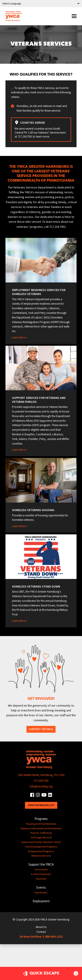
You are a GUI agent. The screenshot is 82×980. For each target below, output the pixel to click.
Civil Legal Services (41, 837)
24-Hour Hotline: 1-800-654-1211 (41, 937)
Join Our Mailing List (41, 805)
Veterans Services (41, 856)
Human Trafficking (41, 833)
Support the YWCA (41, 729)
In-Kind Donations (41, 874)
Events (41, 887)
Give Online (41, 869)
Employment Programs (41, 851)
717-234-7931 (41, 781)
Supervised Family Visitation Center (41, 842)
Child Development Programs (41, 847)
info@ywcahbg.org (41, 786)
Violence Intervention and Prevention (41, 828)
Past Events (41, 892)
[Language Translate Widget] (41, 4)
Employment (41, 901)
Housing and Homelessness (41, 824)
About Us (41, 927)
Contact (41, 932)
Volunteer (41, 879)
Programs (41, 819)
